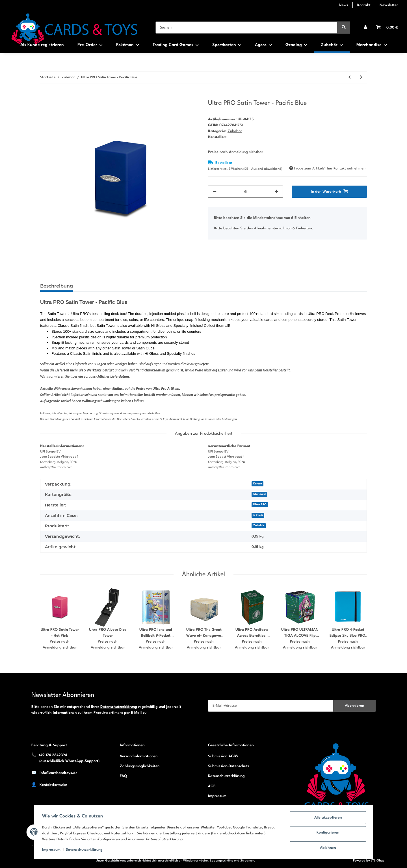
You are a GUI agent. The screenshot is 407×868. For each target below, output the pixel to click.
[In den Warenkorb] (45, 96)
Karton (258, 484)
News (344, 5)
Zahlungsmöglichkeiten (140, 766)
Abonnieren (354, 706)
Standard (259, 494)
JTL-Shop (378, 861)
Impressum (217, 796)
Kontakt (364, 5)
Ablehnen (327, 848)
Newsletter (389, 5)
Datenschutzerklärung (119, 707)
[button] (365, 28)
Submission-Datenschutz (229, 766)
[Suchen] (246, 28)
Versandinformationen (139, 756)
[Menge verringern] (215, 192)
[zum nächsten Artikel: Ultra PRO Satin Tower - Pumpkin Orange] (361, 78)
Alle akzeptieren (327, 819)
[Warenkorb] (387, 28)
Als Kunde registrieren (42, 45)
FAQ (123, 776)
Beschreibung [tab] (57, 286)
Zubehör (235, 131)
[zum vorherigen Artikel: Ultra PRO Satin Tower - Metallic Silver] (349, 78)
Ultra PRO (260, 505)
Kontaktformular (53, 785)
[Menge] (245, 192)
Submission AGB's (223, 756)
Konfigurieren (327, 833)
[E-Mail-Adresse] (271, 706)
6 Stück (258, 515)
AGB (212, 786)
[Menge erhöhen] (276, 192)
